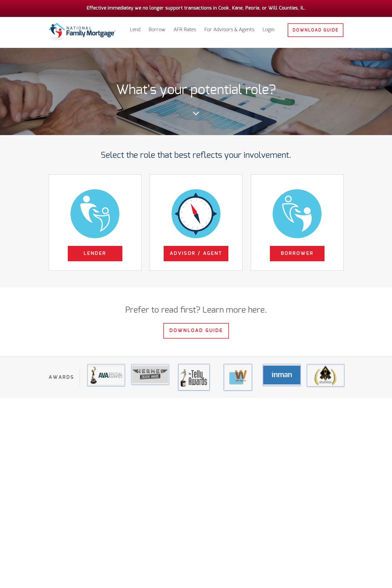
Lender (95, 254)
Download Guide (316, 28)
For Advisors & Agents (229, 27)
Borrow (157, 27)
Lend (135, 27)
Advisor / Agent (196, 254)
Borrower (297, 254)
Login (269, 27)
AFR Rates (185, 27)
